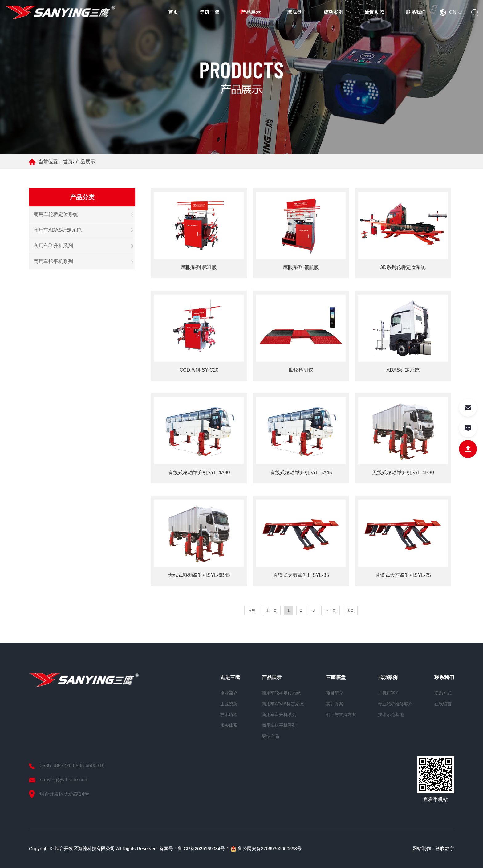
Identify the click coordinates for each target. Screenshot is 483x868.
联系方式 (443, 693)
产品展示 (251, 12)
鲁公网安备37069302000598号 (266, 848)
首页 (173, 12)
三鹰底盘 (292, 12)
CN (451, 12)
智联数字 (445, 848)
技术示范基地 (391, 715)
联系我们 (416, 12)
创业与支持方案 (341, 715)
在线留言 (443, 704)
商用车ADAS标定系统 (58, 230)
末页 (350, 610)
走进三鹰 (209, 12)
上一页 (271, 610)
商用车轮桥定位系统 (56, 214)
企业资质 (229, 704)
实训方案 (335, 704)
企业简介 (229, 693)
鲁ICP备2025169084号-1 (203, 848)
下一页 (331, 610)
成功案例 (333, 12)
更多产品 (270, 736)
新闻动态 (375, 12)
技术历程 (229, 715)
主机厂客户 (389, 693)
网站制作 (422, 848)
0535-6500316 (89, 766)
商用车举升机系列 (53, 246)
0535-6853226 (56, 766)
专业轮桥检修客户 (395, 704)
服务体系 (229, 725)
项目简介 (335, 693)
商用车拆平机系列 (53, 261)
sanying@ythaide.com (64, 780)
